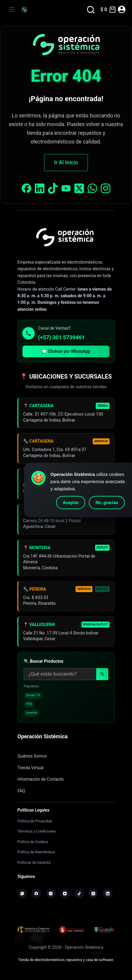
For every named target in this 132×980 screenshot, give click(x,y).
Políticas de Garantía (34, 863)
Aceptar (71, 503)
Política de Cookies (33, 842)
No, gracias (107, 503)
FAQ (21, 791)
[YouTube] (65, 894)
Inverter (32, 714)
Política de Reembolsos (36, 852)
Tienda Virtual (30, 768)
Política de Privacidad (35, 821)
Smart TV (33, 697)
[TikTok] (79, 894)
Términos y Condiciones (37, 831)
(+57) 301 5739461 (61, 337)
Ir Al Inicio (66, 162)
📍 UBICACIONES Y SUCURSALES (66, 377)
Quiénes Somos (32, 756)
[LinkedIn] (108, 894)
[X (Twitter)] (93, 894)
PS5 (29, 706)
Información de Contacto (41, 779)
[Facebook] (36, 894)
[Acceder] (122, 9)
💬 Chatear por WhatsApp (66, 351)
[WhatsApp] (22, 894)
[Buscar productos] (60, 676)
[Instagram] (51, 894)
